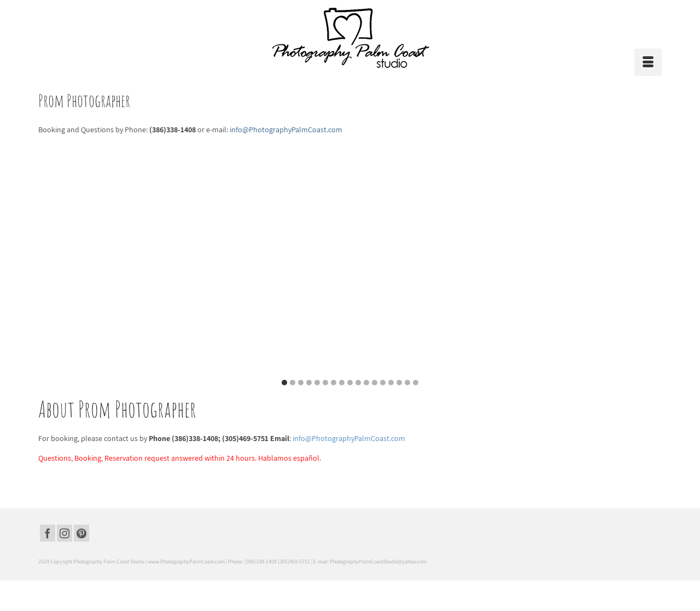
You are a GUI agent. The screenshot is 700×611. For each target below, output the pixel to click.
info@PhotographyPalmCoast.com (349, 438)
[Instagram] (65, 533)
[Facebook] (48, 533)
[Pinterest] (81, 533)
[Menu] (648, 62)
